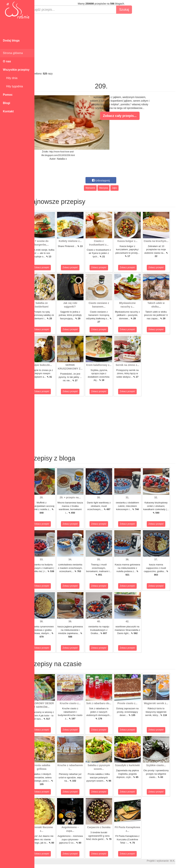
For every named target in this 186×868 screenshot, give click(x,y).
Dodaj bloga (11, 41)
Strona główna (13, 53)
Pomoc (8, 95)
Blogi (7, 103)
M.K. (182, 861)
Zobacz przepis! (51, 267)
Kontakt (8, 111)
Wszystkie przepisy (16, 70)
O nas (7, 61)
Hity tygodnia (13, 86)
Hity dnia (10, 78)
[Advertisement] (110, 43)
